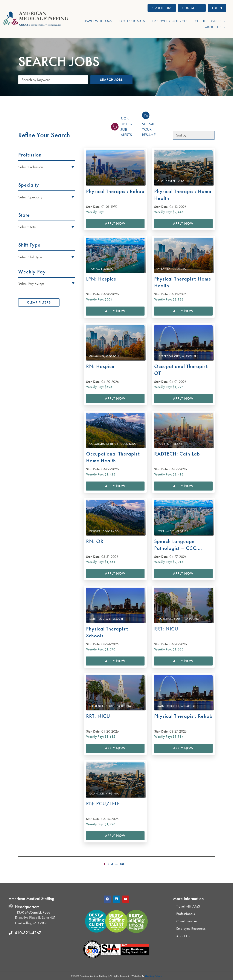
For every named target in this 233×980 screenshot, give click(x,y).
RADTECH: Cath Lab (177, 454)
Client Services (211, 21)
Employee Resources (172, 21)
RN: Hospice (100, 366)
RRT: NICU (166, 629)
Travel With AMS (100, 21)
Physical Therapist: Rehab (115, 191)
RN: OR (95, 541)
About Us (216, 27)
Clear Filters (39, 302)
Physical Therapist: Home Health (183, 195)
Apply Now (115, 223)
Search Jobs (111, 80)
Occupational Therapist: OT (181, 370)
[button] (47, 283)
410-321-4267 (28, 933)
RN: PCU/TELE (103, 803)
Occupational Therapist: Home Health (113, 457)
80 (122, 864)
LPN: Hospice (101, 279)
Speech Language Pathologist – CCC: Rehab (176, 545)
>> (212, 863)
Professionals (134, 21)
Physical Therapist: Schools (107, 632)
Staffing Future (154, 976)
